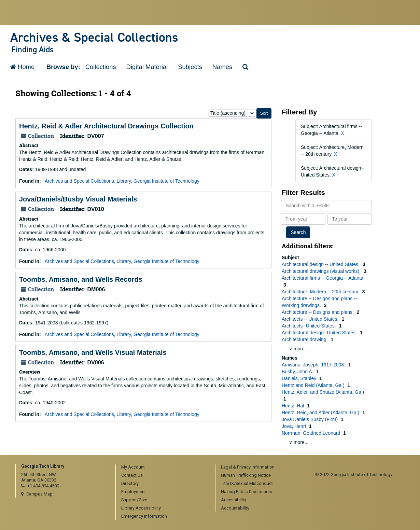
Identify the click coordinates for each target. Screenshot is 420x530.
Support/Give (134, 500)
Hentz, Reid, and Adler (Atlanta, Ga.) (321, 413)
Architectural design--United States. (320, 333)
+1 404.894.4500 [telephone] (43, 486)
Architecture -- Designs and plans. (318, 312)
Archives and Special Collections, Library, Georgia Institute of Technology (122, 181)
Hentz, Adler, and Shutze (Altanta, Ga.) (323, 392)
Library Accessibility (141, 508)
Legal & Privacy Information (248, 467)
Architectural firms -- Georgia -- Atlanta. (323, 278)
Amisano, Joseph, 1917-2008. (314, 365)
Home (22, 67)
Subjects (190, 67)
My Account (133, 467)
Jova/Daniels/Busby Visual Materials (78, 199)
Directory (130, 483)
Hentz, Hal (293, 406)
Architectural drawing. (305, 339)
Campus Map (39, 494)
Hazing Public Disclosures (247, 492)
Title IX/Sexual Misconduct (247, 483)
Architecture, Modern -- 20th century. (321, 292)
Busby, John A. (298, 372)
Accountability (235, 508)
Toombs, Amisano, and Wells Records (81, 279)
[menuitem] (163, 468)
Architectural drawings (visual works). (322, 271)
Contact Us (132, 475)
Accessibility (234, 500)
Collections (101, 67)
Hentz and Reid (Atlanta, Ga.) (314, 385)
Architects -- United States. (311, 319)
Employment (134, 492)
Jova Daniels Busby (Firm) (310, 419)
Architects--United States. (310, 326)
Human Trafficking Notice (246, 475)
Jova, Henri (295, 426)
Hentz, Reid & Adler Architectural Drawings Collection (106, 126)
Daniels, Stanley (300, 378)
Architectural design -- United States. (321, 264)
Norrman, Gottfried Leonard (312, 433)
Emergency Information (144, 516)
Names (222, 67)
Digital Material (147, 67)
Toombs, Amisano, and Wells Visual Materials (93, 352)
